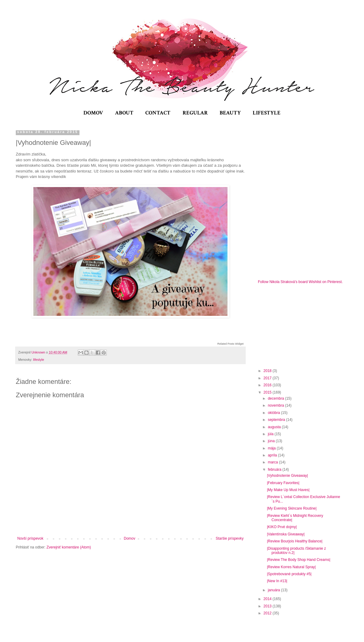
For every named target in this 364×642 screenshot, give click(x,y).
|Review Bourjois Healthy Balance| (295, 541)
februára (275, 470)
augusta (275, 427)
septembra (277, 420)
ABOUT (124, 113)
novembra (276, 405)
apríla (273, 455)
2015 (268, 392)
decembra (276, 398)
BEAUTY (230, 113)
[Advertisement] (303, 326)
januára (274, 590)
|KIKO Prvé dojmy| (282, 527)
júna (272, 441)
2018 (268, 371)
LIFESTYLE (267, 113)
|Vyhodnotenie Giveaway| (287, 476)
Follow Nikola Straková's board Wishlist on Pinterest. (300, 282)
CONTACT (158, 113)
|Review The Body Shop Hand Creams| (299, 560)
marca (273, 462)
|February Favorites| (283, 483)
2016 (268, 385)
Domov (130, 538)
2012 (268, 613)
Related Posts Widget (230, 344)
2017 (268, 378)
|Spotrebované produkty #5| (289, 574)
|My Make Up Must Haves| (288, 490)
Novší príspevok (30, 538)
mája (272, 448)
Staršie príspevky (230, 538)
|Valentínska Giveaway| (286, 534)
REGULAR (195, 113)
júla (271, 434)
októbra (274, 413)
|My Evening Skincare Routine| (292, 508)
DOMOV (93, 113)
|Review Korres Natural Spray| (291, 567)
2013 (268, 606)
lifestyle (39, 360)
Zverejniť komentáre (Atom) (69, 547)
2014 (268, 599)
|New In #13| (277, 581)
